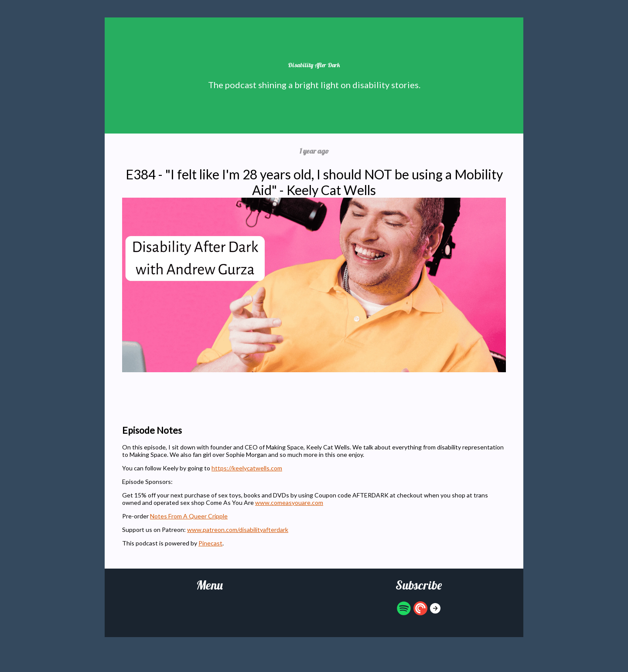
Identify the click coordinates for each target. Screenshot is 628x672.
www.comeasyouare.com (289, 502)
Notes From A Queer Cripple (189, 516)
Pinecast (210, 543)
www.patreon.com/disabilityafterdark (238, 530)
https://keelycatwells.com (247, 468)
